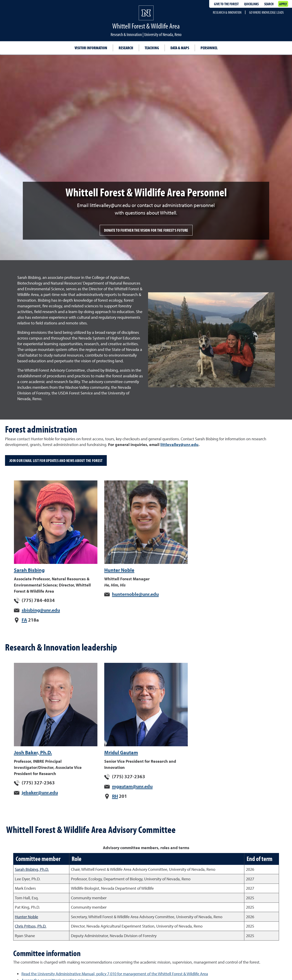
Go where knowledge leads (266, 12)
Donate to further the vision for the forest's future (146, 230)
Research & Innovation (227, 12)
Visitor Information (91, 48)
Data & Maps (180, 48)
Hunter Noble (119, 570)
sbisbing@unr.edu (41, 610)
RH (115, 796)
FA (24, 620)
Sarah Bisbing (29, 570)
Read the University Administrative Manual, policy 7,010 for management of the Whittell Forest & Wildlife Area (115, 974)
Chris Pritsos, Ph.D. (31, 926)
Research (126, 48)
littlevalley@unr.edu (179, 445)
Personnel (209, 48)
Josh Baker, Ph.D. (33, 752)
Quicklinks (251, 4)
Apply (283, 4)
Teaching (152, 48)
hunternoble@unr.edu (135, 594)
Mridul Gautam (121, 752)
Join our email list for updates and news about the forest (56, 460)
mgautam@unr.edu (132, 786)
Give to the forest (226, 4)
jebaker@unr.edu (40, 792)
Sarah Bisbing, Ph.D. (32, 869)
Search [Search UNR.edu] (269, 4)
